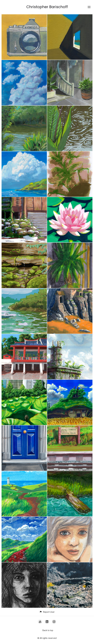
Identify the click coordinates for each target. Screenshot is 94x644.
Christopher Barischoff (47, 7)
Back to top (48, 630)
